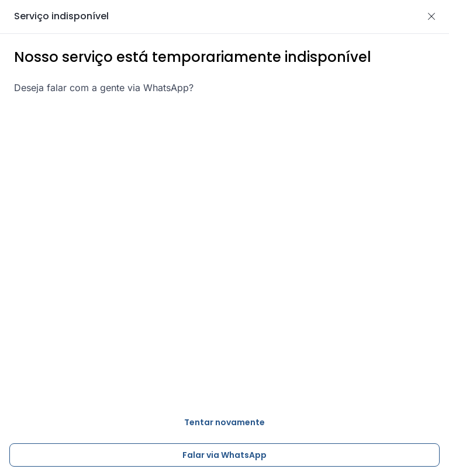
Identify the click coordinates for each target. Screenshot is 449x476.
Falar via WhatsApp (224, 455)
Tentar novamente (224, 422)
